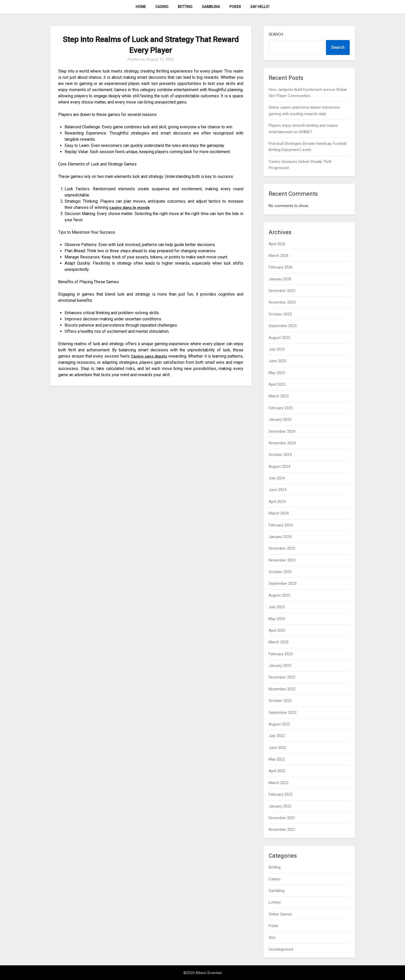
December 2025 (282, 291)
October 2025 (280, 314)
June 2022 (277, 748)
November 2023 (282, 560)
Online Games (280, 914)
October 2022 (280, 701)
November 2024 (282, 443)
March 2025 (279, 396)
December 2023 (282, 548)
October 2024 (280, 455)
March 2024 (279, 513)
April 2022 (277, 771)
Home (141, 7)
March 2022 (279, 783)
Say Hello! (260, 7)
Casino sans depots (158, 356)
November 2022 (282, 689)
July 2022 (277, 736)
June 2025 (277, 361)
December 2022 (282, 677)
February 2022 (281, 794)
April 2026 (277, 244)
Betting (185, 7)
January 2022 (280, 806)
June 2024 (277, 490)
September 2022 (283, 713)
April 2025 (277, 384)
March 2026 (279, 256)
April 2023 (277, 630)
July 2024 (277, 478)
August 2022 (279, 724)
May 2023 (277, 619)
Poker (235, 7)
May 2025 (277, 373)
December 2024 (282, 431)
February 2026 (281, 267)
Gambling (211, 7)
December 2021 (282, 818)
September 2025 (283, 326)
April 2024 (277, 502)
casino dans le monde (130, 207)
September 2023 (283, 583)
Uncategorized (281, 949)
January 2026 (280, 279)
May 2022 (277, 759)
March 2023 (279, 642)
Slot (272, 938)
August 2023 (279, 595)
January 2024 (280, 537)
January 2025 (280, 420)
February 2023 (281, 654)
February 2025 (281, 408)
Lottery (275, 902)
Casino (162, 7)
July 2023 (277, 607)
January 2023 (280, 666)
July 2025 (277, 349)
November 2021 (282, 829)
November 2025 (282, 302)
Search (276, 34)
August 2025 (279, 338)
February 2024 (281, 525)
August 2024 (279, 467)
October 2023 (280, 572)
